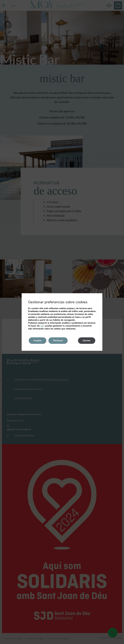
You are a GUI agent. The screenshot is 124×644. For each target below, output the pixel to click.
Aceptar (38, 340)
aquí (42, 326)
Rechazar (58, 340)
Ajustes (87, 340)
